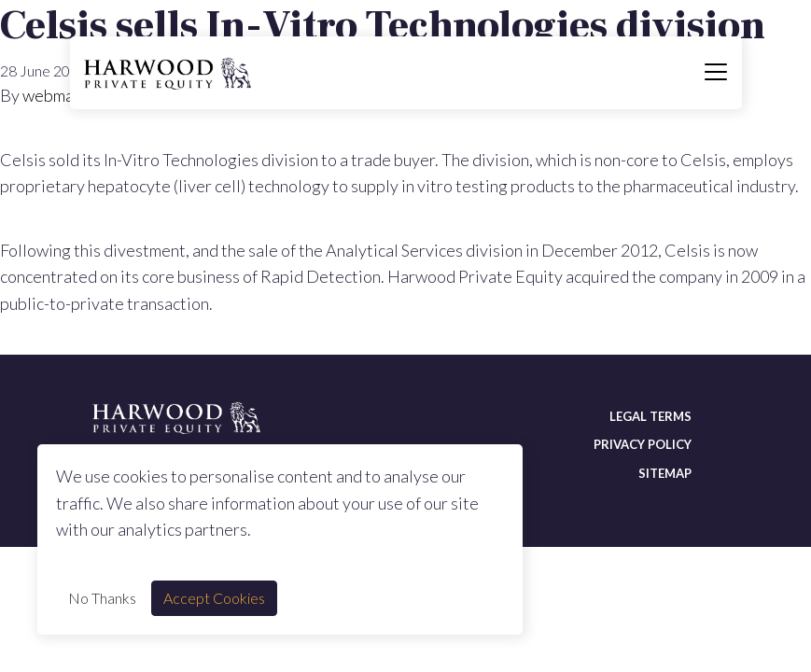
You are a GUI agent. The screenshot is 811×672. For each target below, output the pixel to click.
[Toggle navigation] (716, 73)
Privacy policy (643, 444)
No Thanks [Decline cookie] (102, 598)
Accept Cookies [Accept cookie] (214, 598)
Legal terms (650, 416)
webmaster (63, 95)
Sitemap (665, 473)
